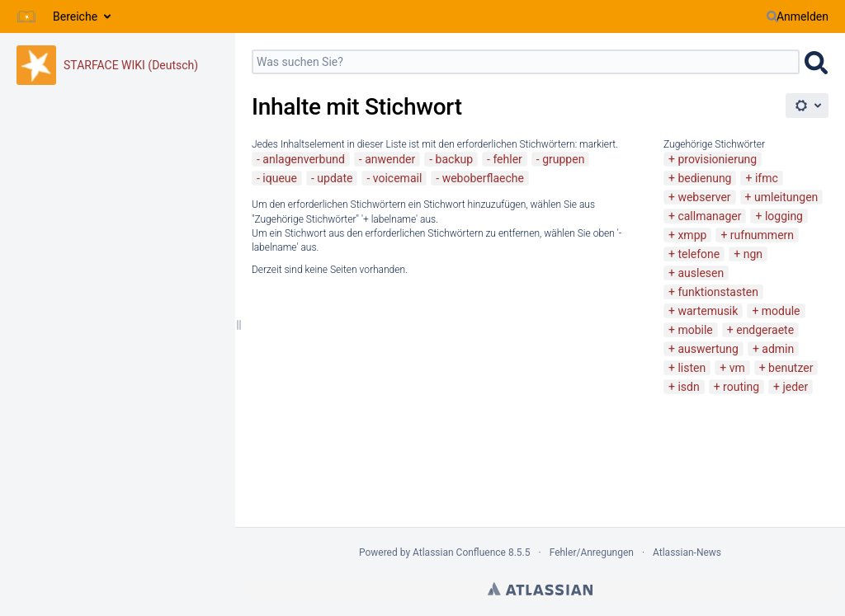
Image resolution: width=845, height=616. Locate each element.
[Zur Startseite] (26, 16)
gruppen (563, 159)
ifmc (767, 178)
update (335, 178)
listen (692, 368)
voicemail (398, 178)
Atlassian (540, 589)
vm (737, 368)
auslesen (701, 273)
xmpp (692, 235)
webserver (704, 197)
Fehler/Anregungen (592, 553)
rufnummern (762, 235)
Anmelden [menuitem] (803, 16)
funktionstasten (718, 292)
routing (741, 387)
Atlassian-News (687, 553)
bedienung (704, 178)
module (781, 311)
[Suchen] (772, 16)
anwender (390, 159)
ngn (753, 254)
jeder (795, 387)
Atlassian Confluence (459, 553)
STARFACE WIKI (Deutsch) (131, 65)
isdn (688, 387)
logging (784, 216)
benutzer (791, 368)
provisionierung (717, 159)
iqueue (280, 178)
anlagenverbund (303, 159)
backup (454, 159)
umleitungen (786, 197)
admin (778, 349)
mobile (695, 330)
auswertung (708, 349)
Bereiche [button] (75, 16)
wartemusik (708, 311)
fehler (507, 159)
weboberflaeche (483, 178)
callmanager (709, 216)
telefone (699, 254)
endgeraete (765, 330)
